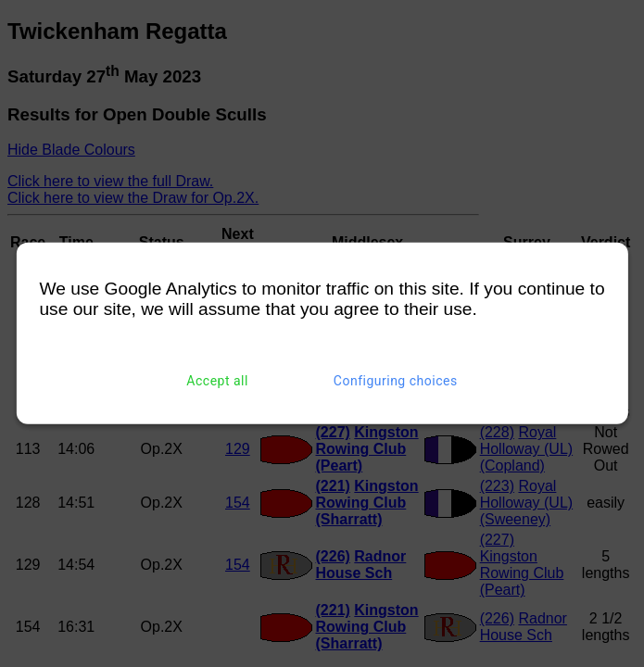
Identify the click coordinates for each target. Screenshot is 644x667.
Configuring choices (396, 381)
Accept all (217, 381)
